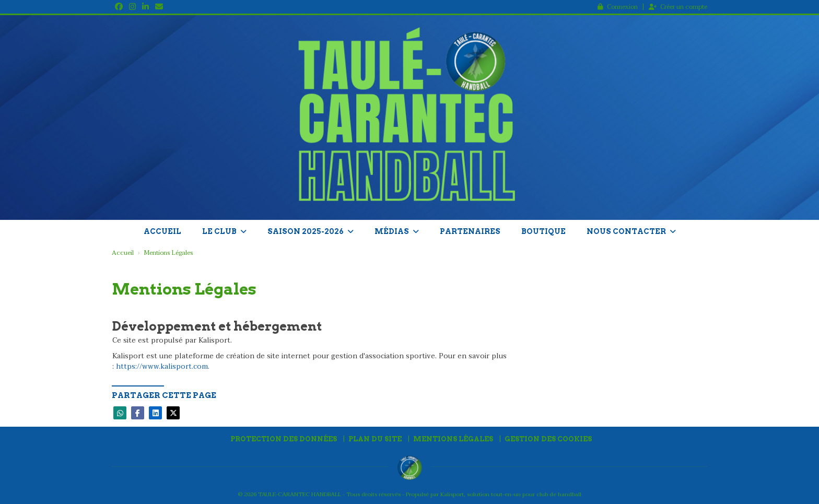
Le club (224, 231)
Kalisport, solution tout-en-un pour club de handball (511, 494)
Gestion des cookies (548, 439)
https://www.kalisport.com (162, 366)
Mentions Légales (453, 439)
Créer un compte (678, 7)
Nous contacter (631, 231)
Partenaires (470, 231)
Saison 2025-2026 (311, 231)
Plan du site (375, 439)
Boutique (543, 231)
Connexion (618, 7)
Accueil (162, 231)
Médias (397, 231)
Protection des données (284, 439)
